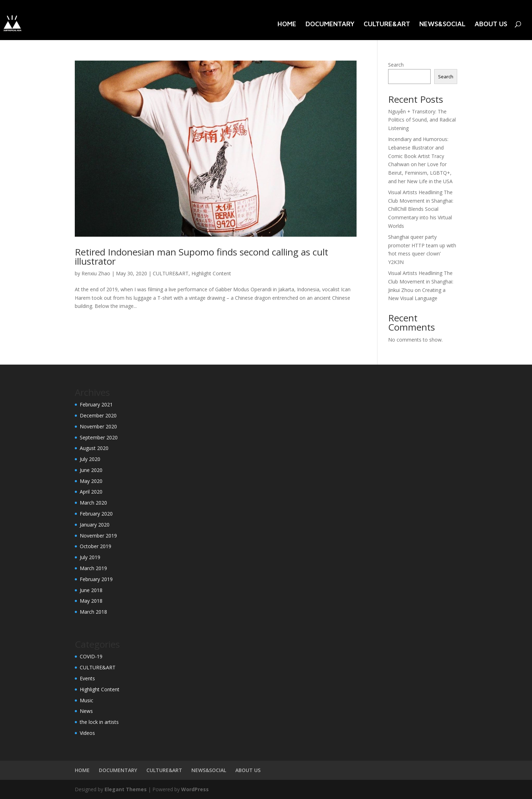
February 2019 (96, 579)
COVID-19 (91, 656)
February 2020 (96, 514)
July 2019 (90, 557)
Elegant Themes (126, 789)
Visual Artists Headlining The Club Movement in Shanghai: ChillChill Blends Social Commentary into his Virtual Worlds (421, 209)
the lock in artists (99, 722)
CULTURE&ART (387, 24)
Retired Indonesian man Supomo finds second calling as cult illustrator (201, 257)
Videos (87, 733)
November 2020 (98, 426)
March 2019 (93, 568)
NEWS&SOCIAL (442, 24)
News (86, 711)
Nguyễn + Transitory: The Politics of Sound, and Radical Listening (422, 120)
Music (86, 700)
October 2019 (96, 546)
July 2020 (90, 459)
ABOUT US (491, 24)
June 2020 (91, 470)
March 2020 (93, 503)
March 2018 (93, 612)
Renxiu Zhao (96, 273)
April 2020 (91, 492)
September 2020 (99, 437)
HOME (287, 24)
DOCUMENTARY (330, 24)
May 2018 (91, 601)
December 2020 (98, 415)
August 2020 (94, 448)
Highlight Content (211, 273)
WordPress (195, 789)
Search (396, 65)
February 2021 (96, 404)
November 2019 (98, 536)
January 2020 (95, 525)
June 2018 (91, 590)
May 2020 (91, 481)
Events (87, 678)
